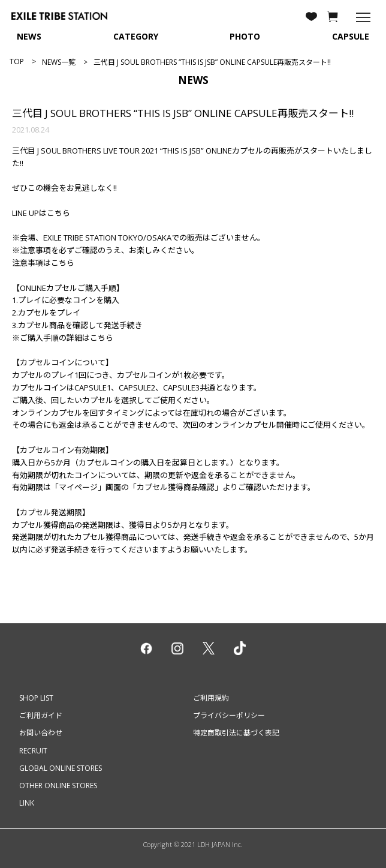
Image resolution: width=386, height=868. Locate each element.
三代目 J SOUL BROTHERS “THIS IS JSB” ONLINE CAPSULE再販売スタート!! (183, 113)
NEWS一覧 (59, 62)
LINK (27, 803)
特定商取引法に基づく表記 (236, 733)
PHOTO (245, 36)
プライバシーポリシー (229, 715)
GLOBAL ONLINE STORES (61, 768)
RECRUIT (33, 751)
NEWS (29, 36)
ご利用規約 (211, 698)
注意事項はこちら (43, 263)
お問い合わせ (41, 733)
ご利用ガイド (41, 715)
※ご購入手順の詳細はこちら (63, 338)
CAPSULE (351, 36)
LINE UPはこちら (41, 213)
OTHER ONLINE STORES (58, 786)
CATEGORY (136, 36)
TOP (17, 61)
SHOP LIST (36, 698)
